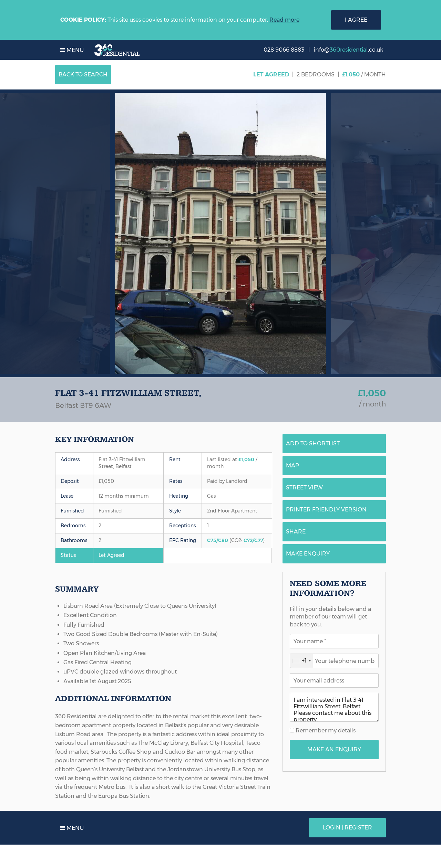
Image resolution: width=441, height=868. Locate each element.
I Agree (356, 20)
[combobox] (301, 661)
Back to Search (83, 75)
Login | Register (347, 828)
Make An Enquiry (334, 749)
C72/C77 (253, 540)
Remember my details (325, 731)
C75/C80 (218, 540)
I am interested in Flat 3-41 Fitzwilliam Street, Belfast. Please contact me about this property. (334, 707)
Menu (72, 50)
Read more (284, 20)
